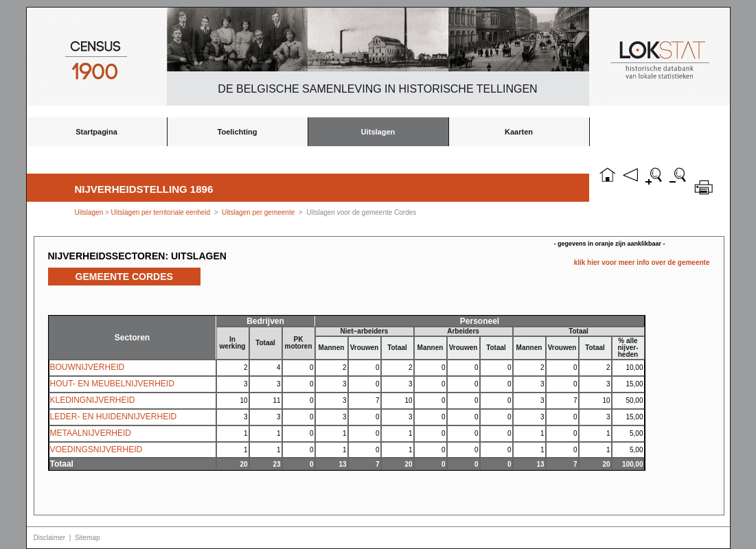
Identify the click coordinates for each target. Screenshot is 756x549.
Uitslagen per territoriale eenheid (162, 212)
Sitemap (88, 538)
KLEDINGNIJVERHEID (93, 400)
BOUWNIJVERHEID (88, 367)
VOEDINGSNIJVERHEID (96, 449)
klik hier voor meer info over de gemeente (642, 262)
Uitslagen (378, 132)
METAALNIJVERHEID (91, 433)
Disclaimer (50, 538)
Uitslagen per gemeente (258, 212)
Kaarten (519, 132)
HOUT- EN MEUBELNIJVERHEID (112, 384)
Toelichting (238, 132)
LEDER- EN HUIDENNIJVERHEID (114, 417)
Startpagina (96, 132)
